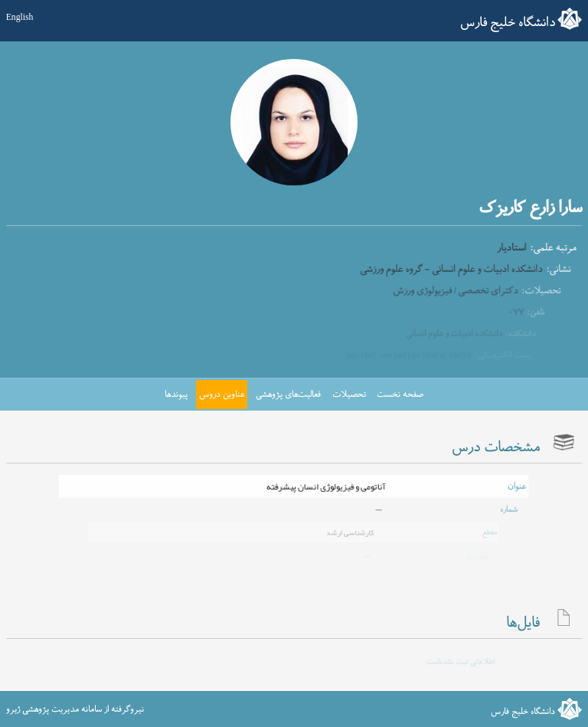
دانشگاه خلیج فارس (508, 23)
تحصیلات (349, 395)
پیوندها (176, 395)
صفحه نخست (400, 395)
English (20, 18)
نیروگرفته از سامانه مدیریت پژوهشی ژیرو (75, 709)
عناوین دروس (222, 395)
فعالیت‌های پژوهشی (288, 395)
